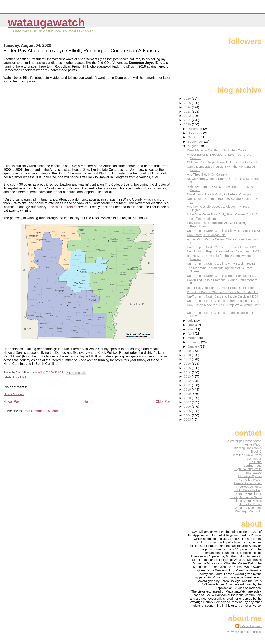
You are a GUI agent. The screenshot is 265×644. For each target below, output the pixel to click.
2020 (188, 124)
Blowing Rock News (248, 448)
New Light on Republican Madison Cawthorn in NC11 (224, 251)
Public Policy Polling (248, 490)
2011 (188, 385)
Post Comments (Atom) (41, 411)
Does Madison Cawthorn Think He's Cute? (217, 150)
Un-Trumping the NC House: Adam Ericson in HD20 (223, 301)
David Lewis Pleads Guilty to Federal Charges (219, 194)
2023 (188, 112)
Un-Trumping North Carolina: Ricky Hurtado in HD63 (223, 231)
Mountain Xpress (250, 476)
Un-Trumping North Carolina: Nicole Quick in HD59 (222, 296)
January (194, 346)
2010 (188, 389)
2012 (188, 381)
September (196, 142)
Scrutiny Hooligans (249, 494)
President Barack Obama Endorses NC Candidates (223, 292)
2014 (188, 372)
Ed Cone (256, 462)
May (191, 329)
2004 (188, 415)
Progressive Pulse (249, 487)
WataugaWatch (46, 22)
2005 (188, 411)
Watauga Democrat (248, 508)
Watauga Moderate (248, 511)
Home (88, 402)
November (195, 133)
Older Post (164, 402)
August (193, 146)
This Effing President (201, 219)
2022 (188, 116)
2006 (188, 407)
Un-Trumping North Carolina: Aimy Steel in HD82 (221, 263)
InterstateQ (254, 473)
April (191, 333)
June (191, 325)
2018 (188, 355)
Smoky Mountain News (246, 497)
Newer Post (12, 402)
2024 (188, 107)
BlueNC (256, 451)
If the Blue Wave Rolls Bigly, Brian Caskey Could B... (224, 214)
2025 (188, 103)
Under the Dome (250, 504)
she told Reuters (61, 207)
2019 (188, 351)
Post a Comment (14, 394)
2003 (188, 419)
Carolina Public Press (247, 455)
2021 (188, 120)
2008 (188, 398)
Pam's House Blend (248, 483)
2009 (188, 394)
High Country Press (248, 469)
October (194, 137)
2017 (188, 359)
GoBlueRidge (252, 465)
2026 (188, 99)
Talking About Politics (247, 501)
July (191, 321)
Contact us (254, 458)
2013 (188, 376)
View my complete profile (244, 632)
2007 (188, 402)
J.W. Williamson (251, 626)
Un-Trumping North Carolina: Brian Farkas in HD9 (222, 276)
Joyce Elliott (20, 377)
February (194, 342)
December (195, 129)
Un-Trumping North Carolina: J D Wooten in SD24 (222, 247)
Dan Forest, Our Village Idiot (207, 235)
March (192, 338)
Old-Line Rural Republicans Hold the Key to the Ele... (224, 162)
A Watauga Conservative (244, 441)
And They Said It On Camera (207, 174)
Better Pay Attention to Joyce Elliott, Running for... (222, 288)
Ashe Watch (253, 444)
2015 (188, 368)
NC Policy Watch (250, 480)
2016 (188, 364)
